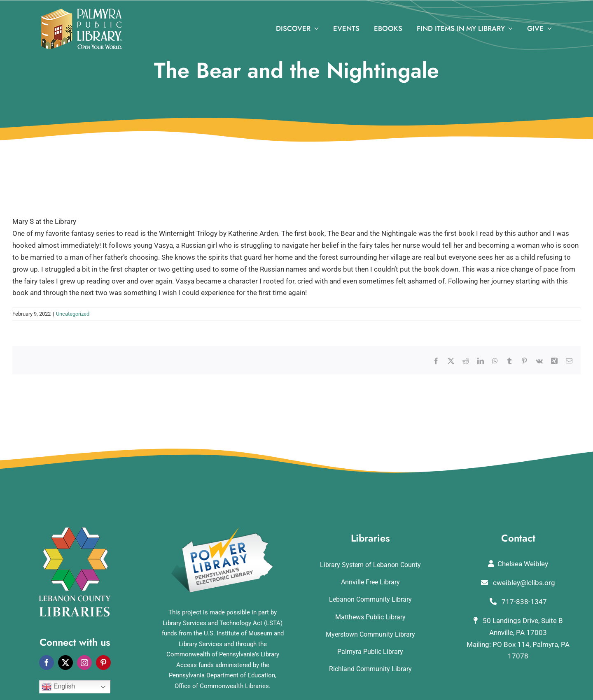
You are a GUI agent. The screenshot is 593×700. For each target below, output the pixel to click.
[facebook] (47, 663)
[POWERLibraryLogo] (223, 530)
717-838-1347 (518, 602)
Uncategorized (73, 314)
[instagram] (84, 663)
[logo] (82, 12)
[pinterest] (103, 663)
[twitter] (65, 663)
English (58, 687)
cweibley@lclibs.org (518, 583)
